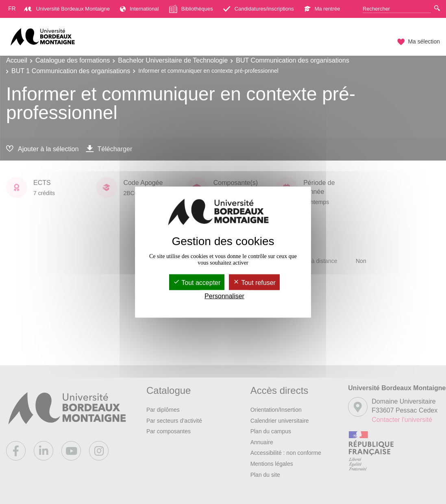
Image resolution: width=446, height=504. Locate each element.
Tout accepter (197, 283)
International (139, 9)
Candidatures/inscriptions (259, 9)
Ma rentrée (322, 9)
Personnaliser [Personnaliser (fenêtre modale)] (224, 296)
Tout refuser (254, 283)
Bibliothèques (191, 9)
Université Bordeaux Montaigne (67, 9)
